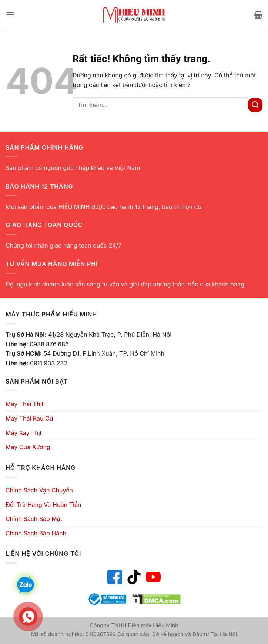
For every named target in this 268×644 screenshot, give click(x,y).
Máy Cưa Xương (28, 447)
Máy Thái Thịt (25, 404)
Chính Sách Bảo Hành (36, 533)
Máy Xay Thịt (24, 433)
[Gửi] (255, 105)
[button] (10, 15)
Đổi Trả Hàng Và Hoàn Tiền (43, 505)
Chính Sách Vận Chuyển (39, 490)
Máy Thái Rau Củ (29, 418)
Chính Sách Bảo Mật (34, 519)
